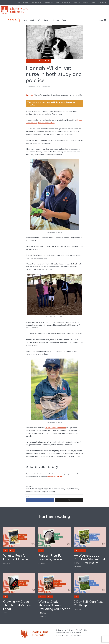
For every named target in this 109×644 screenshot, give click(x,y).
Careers (47, 20)
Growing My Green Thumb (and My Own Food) (18, 605)
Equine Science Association (55, 428)
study (63, 489)
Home (25, 20)
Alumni (85, 3)
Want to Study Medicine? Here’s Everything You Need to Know (54, 607)
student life (56, 489)
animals (29, 489)
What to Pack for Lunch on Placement (17, 557)
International (49, 3)
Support (56, 20)
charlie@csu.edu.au (54, 477)
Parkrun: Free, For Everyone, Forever (51, 557)
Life (39, 20)
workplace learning (48, 492)
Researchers (66, 3)
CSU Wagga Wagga (40, 489)
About (64, 20)
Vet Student (74, 489)
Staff (57, 3)
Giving (93, 3)
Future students (23, 3)
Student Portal (102, 3)
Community (77, 3)
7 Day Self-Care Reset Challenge (89, 603)
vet (67, 489)
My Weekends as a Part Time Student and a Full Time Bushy (89, 559)
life (50, 489)
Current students (36, 3)
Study (32, 20)
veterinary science (33, 492)
